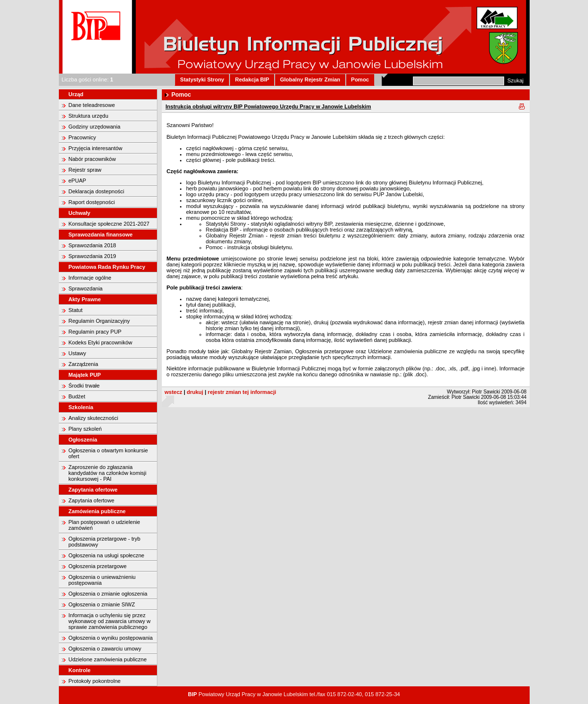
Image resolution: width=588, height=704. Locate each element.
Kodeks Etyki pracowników (101, 342)
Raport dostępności (92, 202)
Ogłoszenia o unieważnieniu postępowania (102, 580)
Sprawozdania (86, 288)
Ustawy (77, 353)
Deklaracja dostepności (97, 191)
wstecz (174, 392)
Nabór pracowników (92, 159)
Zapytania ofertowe (92, 500)
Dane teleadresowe (92, 105)
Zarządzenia (84, 364)
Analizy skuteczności (94, 418)
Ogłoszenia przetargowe (98, 566)
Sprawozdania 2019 (92, 256)
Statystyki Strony (202, 79)
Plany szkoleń (85, 429)
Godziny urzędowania (95, 127)
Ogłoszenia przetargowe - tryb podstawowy (105, 542)
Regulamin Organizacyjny (99, 321)
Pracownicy (82, 137)
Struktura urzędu (89, 116)
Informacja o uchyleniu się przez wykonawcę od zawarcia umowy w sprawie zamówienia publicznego (110, 621)
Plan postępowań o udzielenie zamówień (104, 525)
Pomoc (360, 79)
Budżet (77, 396)
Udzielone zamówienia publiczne (108, 659)
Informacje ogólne (90, 278)
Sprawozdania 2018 (92, 245)
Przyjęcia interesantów (96, 148)
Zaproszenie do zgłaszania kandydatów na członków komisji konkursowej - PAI (108, 473)
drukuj (195, 392)
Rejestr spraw (85, 170)
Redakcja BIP (252, 79)
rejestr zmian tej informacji (242, 392)
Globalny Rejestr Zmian (310, 79)
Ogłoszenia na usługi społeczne (107, 555)
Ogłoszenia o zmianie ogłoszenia (108, 594)
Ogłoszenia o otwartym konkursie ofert (108, 453)
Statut (76, 310)
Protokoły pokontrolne (95, 681)
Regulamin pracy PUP (95, 332)
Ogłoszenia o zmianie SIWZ (102, 604)
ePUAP (77, 181)
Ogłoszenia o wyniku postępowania (111, 638)
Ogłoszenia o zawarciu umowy (105, 649)
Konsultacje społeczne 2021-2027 (109, 224)
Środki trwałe (84, 386)
